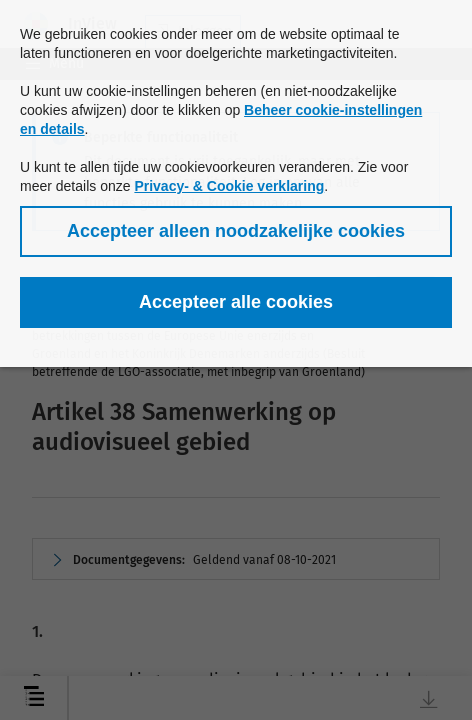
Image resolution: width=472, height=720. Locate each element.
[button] (236, 231)
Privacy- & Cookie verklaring (229, 186)
